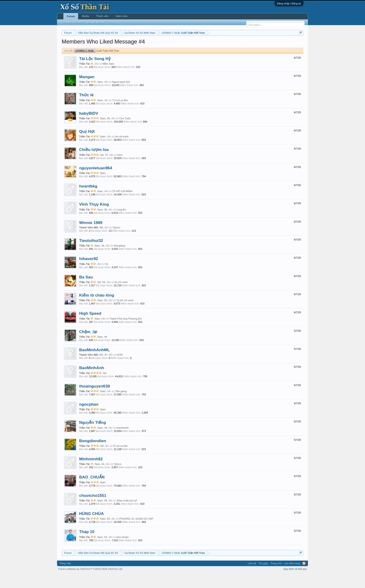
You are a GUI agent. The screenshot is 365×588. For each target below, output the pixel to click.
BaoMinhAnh (92, 382)
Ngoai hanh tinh (121, 96)
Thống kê (212, 44)
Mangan (87, 91)
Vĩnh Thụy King (94, 218)
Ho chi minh (122, 150)
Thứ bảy (185, 44)
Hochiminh (122, 442)
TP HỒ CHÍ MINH (122, 205)
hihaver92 (89, 273)
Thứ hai (124, 44)
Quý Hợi (87, 145)
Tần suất (243, 44)
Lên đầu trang (292, 577)
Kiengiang (119, 260)
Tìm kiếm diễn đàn (72, 22)
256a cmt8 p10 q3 (127, 514)
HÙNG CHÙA (91, 528)
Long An (121, 224)
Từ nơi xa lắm (120, 114)
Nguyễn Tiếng (93, 437)
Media (85, 16)
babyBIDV (89, 127)
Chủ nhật (198, 44)
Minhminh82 (91, 473)
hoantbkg (88, 200)
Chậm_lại (88, 346)
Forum (71, 16)
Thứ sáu (172, 44)
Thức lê (86, 109)
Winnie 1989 (91, 237)
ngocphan (89, 418)
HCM (120, 369)
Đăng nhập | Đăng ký (289, 3)
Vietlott (113, 44)
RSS (304, 577)
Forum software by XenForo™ (91, 583)
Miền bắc (85, 44)
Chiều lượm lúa (94, 164)
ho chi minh (121, 296)
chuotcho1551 (93, 509)
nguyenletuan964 (96, 182)
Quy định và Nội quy (295, 583)
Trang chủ (276, 577)
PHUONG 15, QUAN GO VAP (136, 533)
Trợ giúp (263, 577)
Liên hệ (252, 577)
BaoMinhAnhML (95, 364)
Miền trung (100, 44)
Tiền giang (121, 405)
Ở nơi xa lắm (120, 460)
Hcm (120, 169)
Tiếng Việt (65, 577)
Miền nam (71, 44)
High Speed (90, 327)
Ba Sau (86, 291)
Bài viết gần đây (96, 22)
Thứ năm (159, 44)
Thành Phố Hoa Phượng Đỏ (126, 333)
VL (107, 278)
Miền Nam (108, 78)
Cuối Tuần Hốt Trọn (96, 65)
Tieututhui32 (91, 254)
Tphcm (116, 241)
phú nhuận (122, 551)
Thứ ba (136, 44)
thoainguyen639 (95, 400)
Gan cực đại (228, 44)
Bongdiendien (93, 455)
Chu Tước (125, 132)
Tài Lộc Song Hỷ (95, 73)
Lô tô (254, 44)
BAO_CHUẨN (92, 491)
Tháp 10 (87, 546)
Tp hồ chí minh (125, 314)
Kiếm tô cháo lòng (97, 309)
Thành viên (102, 16)
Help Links (122, 16)
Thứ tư (147, 44)
